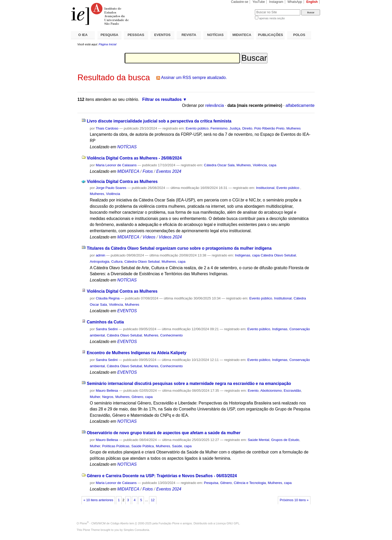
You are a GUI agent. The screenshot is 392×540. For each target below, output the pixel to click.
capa (272, 165)
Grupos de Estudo (285, 440)
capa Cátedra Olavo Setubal (274, 255)
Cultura (117, 262)
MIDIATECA (242, 35)
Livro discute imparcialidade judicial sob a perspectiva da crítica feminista (159, 121)
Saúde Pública (143, 446)
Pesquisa (211, 483)
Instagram (276, 2)
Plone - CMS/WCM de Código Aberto (104, 523)
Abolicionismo (271, 391)
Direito (247, 128)
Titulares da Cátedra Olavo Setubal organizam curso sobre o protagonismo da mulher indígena (179, 248)
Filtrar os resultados (162, 99)
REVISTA (189, 35)
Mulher (95, 397)
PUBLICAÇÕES (271, 35)
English (312, 2)
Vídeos (149, 237)
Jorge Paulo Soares (111, 188)
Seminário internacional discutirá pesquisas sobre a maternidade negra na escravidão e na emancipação (189, 383)
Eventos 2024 (169, 171)
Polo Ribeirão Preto (269, 128)
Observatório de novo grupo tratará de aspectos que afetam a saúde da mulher (164, 433)
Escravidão (292, 391)
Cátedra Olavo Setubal (142, 262)
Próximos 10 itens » (294, 500)
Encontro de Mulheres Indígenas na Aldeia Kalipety (137, 353)
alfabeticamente (300, 105)
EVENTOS (163, 35)
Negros (108, 397)
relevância (215, 105)
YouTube (259, 2)
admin (100, 255)
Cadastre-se (240, 2)
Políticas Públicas (116, 446)
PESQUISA (109, 35)
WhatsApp (295, 2)
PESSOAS (136, 35)
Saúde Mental (258, 440)
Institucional (265, 188)
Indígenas (243, 255)
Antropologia (99, 262)
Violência (260, 165)
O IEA (83, 35)
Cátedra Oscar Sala (219, 165)
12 (153, 500)
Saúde (177, 446)
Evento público (197, 128)
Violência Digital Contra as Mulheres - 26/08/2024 (134, 158)
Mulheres (294, 128)
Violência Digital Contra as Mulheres (122, 182)
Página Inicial (107, 44)
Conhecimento (171, 335)
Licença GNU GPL (228, 523)
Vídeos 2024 (170, 237)
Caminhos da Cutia (105, 322)
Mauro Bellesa (107, 391)
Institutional (283, 298)
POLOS (299, 35)
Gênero (137, 397)
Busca (242, 9)
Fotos (148, 171)
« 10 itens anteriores (98, 500)
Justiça (235, 128)
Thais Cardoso (107, 128)
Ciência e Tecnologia (250, 483)
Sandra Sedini (107, 329)
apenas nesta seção (272, 18)
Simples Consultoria (136, 530)
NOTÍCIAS (215, 35)
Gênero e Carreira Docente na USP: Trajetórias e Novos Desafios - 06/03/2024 (162, 476)
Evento (253, 391)
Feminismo (219, 128)
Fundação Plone (169, 523)
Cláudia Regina (108, 298)
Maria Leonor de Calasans (116, 165)
